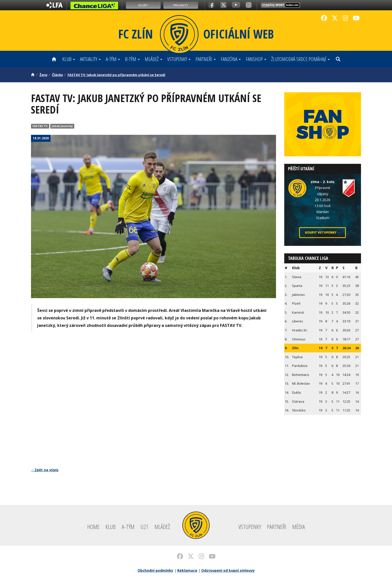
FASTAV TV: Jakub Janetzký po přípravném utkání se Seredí (116, 75)
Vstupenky (179, 59)
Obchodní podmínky (155, 570)
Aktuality (90, 59)
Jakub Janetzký (62, 126)
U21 (144, 527)
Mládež (153, 59)
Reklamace (187, 570)
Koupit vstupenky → (323, 232)
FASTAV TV (40, 126)
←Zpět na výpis (45, 470)
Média (299, 527)
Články (57, 75)
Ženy (43, 75)
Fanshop (256, 59)
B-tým (132, 59)
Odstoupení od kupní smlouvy (228, 570)
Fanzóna (231, 59)
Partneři (206, 59)
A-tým (113, 59)
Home (93, 527)
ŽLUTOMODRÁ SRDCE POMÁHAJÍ (300, 59)
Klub (69, 59)
